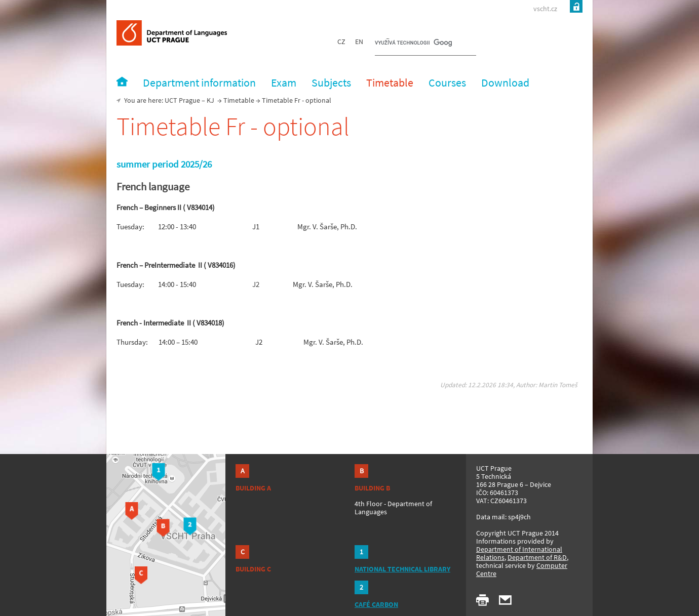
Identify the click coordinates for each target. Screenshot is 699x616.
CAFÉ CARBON (376, 604)
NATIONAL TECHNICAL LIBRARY (402, 569)
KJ (210, 100)
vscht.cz (545, 9)
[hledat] (413, 44)
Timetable (239, 100)
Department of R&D (537, 557)
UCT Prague (182, 100)
